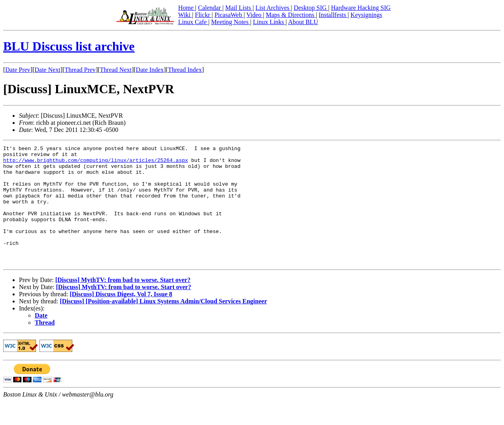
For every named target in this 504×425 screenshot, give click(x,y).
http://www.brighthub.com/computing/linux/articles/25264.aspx (96, 164)
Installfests (333, 15)
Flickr (203, 15)
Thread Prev (80, 70)
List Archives (273, 8)
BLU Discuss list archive (69, 46)
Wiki (185, 15)
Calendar (210, 8)
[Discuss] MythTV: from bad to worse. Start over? (123, 304)
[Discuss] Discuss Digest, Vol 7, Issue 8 (121, 318)
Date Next (48, 70)
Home (187, 8)
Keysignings (366, 15)
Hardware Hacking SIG (361, 8)
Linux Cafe (193, 22)
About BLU (303, 22)
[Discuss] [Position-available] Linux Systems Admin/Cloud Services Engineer (164, 325)
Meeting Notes (231, 22)
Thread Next (116, 70)
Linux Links (269, 22)
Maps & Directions (291, 15)
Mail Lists (239, 8)
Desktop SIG (311, 8)
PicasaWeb (229, 15)
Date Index (150, 70)
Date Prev (18, 70)
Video (255, 15)
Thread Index (185, 70)
